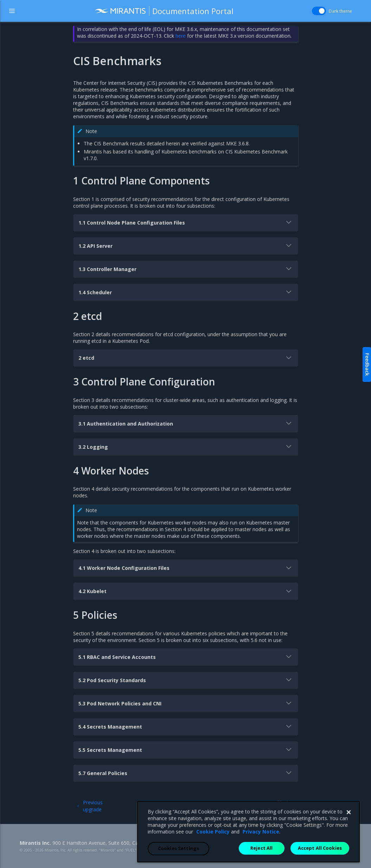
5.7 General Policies (186, 773)
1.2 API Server (186, 245)
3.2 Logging (186, 446)
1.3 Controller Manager (186, 269)
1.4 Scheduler (186, 292)
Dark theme (340, 11)
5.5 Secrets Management (186, 749)
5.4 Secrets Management (186, 726)
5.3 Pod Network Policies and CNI (186, 703)
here (181, 36)
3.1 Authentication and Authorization (186, 423)
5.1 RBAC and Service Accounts (186, 656)
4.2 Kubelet (186, 591)
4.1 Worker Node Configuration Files (186, 568)
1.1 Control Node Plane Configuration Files (186, 222)
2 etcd (186, 358)
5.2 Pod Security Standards (186, 680)
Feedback (367, 364)
